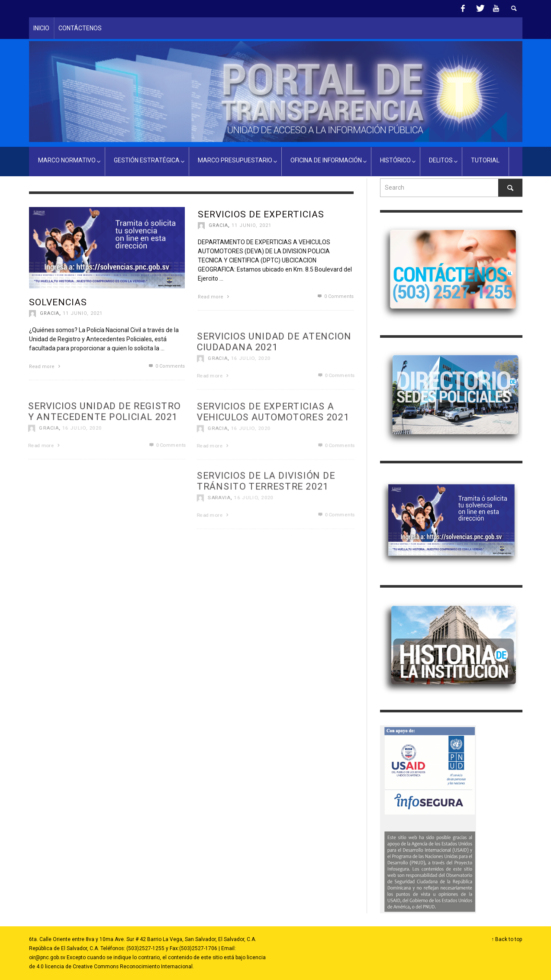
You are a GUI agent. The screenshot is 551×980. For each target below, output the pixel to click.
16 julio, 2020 (250, 455)
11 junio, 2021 (83, 313)
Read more (46, 367)
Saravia (217, 524)
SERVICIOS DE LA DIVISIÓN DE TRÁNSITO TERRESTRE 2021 (266, 507)
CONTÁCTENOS (80, 28)
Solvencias (58, 302)
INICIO (41, 28)
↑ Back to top (507, 939)
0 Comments (166, 366)
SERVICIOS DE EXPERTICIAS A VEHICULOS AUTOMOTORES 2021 (273, 438)
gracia (50, 313)
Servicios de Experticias (261, 214)
